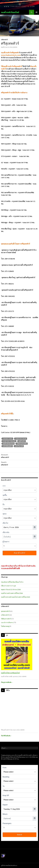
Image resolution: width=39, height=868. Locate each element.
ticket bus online (21, 439)
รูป (7, 635)
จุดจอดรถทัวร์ (5, 611)
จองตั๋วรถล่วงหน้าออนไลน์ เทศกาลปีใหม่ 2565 (16, 597)
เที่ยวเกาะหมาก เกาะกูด (8, 586)
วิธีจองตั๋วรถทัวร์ (5, 730)
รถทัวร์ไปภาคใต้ (19, 446)
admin (15, 47)
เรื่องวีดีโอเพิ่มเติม (6, 736)
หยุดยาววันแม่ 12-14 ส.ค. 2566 (11, 589)
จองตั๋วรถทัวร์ (22, 441)
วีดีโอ (8, 690)
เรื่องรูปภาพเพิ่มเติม (7, 682)
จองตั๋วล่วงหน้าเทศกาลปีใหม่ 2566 (12, 593)
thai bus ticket (8, 439)
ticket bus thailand (9, 441)
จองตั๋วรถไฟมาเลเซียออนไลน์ (10, 673)
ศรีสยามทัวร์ (19, 456)
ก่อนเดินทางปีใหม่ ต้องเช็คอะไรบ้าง (12, 582)
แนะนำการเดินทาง (7, 622)
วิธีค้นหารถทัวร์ (6, 619)
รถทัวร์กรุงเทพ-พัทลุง (22, 444)
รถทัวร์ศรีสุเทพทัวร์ (7, 446)
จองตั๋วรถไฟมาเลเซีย (7, 676)
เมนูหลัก (37, 12)
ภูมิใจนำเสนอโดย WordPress (9, 865)
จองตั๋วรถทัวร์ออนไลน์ (10, 12)
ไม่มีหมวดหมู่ (5, 626)
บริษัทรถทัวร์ (4, 40)
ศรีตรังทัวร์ (19, 463)
